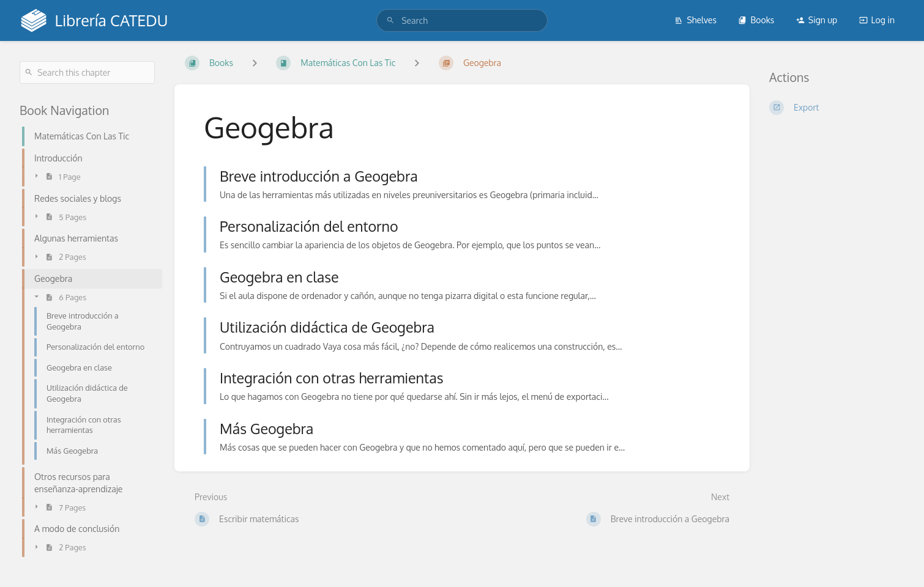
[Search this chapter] (87, 72)
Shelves (695, 20)
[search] (462, 20)
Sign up (817, 20)
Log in (877, 20)
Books (756, 20)
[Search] (390, 20)
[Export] (837, 108)
